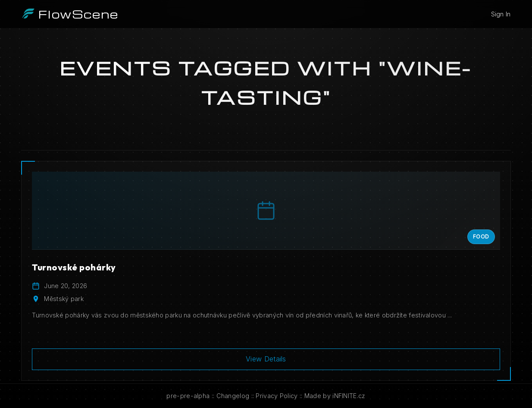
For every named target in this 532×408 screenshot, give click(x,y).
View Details (266, 359)
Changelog (233, 396)
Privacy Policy (277, 396)
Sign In (501, 14)
